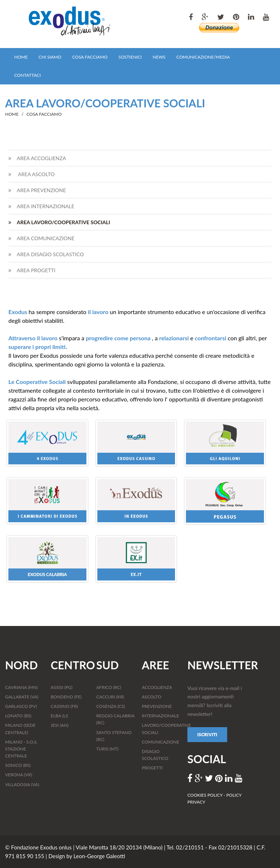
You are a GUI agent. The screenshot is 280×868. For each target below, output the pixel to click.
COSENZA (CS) (111, 706)
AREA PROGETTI (32, 270)
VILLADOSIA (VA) (22, 784)
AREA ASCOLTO (32, 174)
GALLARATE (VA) (22, 697)
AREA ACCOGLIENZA (37, 158)
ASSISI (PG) (62, 687)
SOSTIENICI (130, 57)
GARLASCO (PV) (21, 706)
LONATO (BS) (18, 716)
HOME (21, 57)
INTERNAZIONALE (160, 716)
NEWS (159, 57)
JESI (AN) (60, 725)
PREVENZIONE (157, 706)
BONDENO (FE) (66, 697)
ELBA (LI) (59, 716)
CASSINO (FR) (64, 706)
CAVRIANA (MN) (21, 687)
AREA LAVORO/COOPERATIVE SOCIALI (59, 222)
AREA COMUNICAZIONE (41, 238)
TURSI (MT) (107, 749)
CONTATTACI (28, 75)
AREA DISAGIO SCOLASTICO (46, 254)
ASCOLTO (151, 697)
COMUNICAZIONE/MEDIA (203, 57)
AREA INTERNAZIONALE (41, 206)
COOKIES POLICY (205, 795)
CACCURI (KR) (110, 697)
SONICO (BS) (18, 765)
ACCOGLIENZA (157, 687)
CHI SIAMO (50, 57)
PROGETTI (152, 768)
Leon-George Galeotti (99, 856)
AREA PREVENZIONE (37, 190)
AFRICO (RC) (109, 687)
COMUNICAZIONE (160, 742)
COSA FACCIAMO (90, 57)
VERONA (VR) (19, 775)
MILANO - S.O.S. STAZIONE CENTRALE (21, 749)
